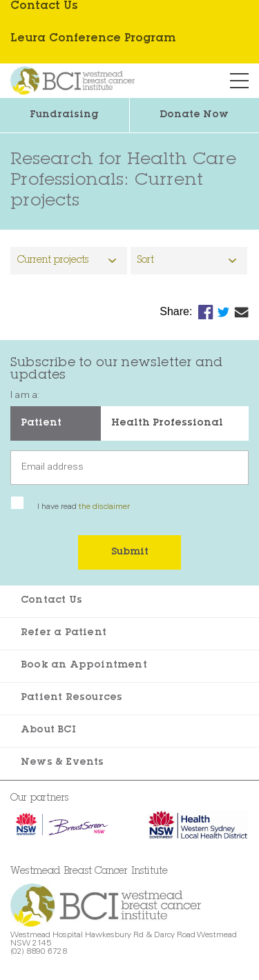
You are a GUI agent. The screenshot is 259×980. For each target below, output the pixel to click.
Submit (130, 552)
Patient (41, 423)
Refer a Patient (64, 633)
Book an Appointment (84, 666)
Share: (178, 311)
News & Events (63, 763)
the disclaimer (104, 507)
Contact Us (51, 601)
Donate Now (194, 115)
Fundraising (64, 115)
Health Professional (167, 423)
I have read (84, 507)
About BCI (48, 730)
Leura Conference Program (93, 39)
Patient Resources (71, 698)
